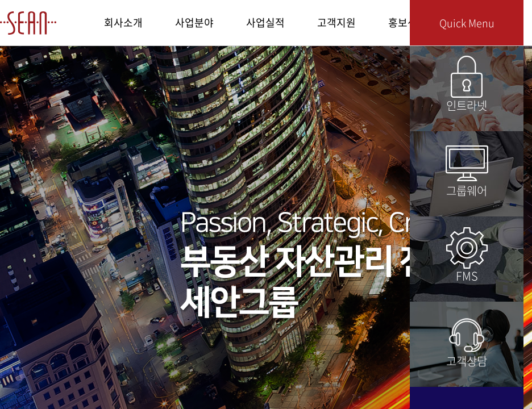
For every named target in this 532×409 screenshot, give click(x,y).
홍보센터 (408, 22)
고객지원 (336, 22)
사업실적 (265, 22)
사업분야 (194, 22)
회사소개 (123, 22)
